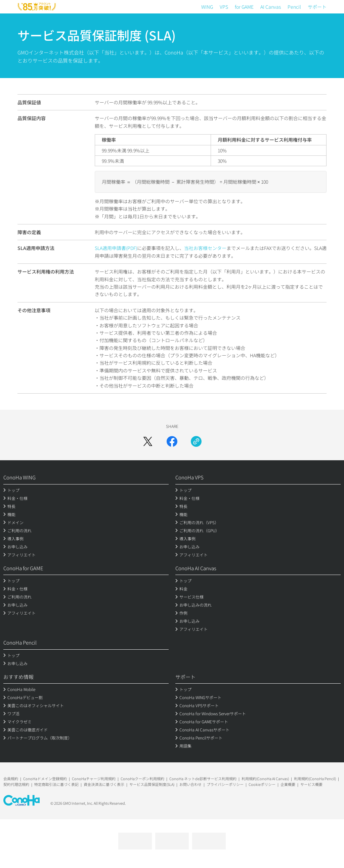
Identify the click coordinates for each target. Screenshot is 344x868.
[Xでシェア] (148, 441)
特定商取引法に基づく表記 (56, 784)
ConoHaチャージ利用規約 (94, 779)
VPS (224, 7)
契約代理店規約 (16, 784)
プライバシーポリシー (225, 784)
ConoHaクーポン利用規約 (142, 779)
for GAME (244, 7)
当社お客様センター (205, 248)
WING (207, 7)
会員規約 (11, 779)
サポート (317, 7)
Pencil (294, 7)
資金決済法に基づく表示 (104, 784)
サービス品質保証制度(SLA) (152, 784)
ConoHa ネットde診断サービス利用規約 (203, 779)
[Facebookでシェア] (172, 441)
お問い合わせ (190, 784)
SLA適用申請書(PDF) (116, 248)
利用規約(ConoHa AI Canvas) (265, 779)
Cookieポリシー (262, 784)
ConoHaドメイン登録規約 (45, 779)
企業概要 (288, 784)
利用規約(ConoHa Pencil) (315, 779)
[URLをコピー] (196, 441)
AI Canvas (271, 7)
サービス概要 (311, 784)
